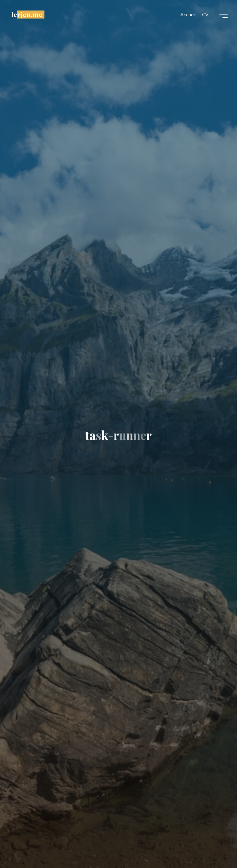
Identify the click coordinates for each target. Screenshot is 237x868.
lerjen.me (27, 14)
